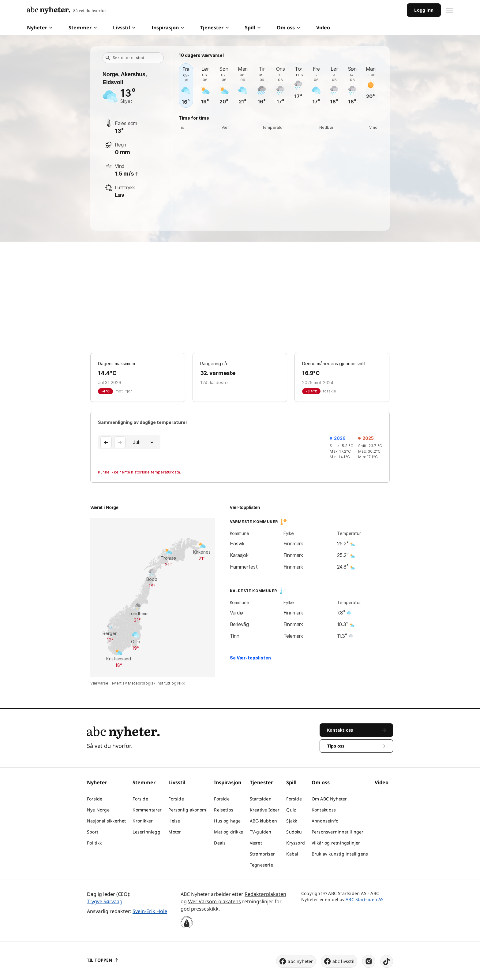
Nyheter (40, 28)
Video (323, 28)
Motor (175, 832)
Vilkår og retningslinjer (336, 843)
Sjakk (292, 821)
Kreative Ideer (265, 810)
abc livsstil (339, 961)
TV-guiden (261, 832)
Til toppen (103, 960)
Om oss (289, 28)
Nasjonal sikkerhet (107, 821)
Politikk (94, 843)
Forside (95, 799)
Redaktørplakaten (265, 894)
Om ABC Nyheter (329, 799)
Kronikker (143, 821)
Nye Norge (98, 810)
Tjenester (215, 28)
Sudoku (294, 832)
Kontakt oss (324, 810)
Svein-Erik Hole (150, 911)
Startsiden (261, 799)
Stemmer (83, 28)
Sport (93, 832)
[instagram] (369, 961)
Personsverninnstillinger (338, 832)
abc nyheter (296, 961)
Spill (253, 28)
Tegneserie (261, 865)
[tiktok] (387, 961)
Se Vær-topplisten (250, 658)
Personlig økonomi (188, 810)
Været (256, 843)
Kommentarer (147, 810)
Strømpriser (262, 854)
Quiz (291, 810)
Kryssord (296, 843)
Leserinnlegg (146, 832)
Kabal (292, 854)
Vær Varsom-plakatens (214, 901)
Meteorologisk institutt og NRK (157, 683)
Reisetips (224, 810)
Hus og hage (227, 821)
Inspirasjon (168, 28)
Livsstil (124, 28)
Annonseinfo (325, 821)
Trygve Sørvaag (105, 901)
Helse (174, 821)
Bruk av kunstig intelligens (340, 854)
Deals (220, 843)
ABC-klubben (263, 821)
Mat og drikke (229, 832)
